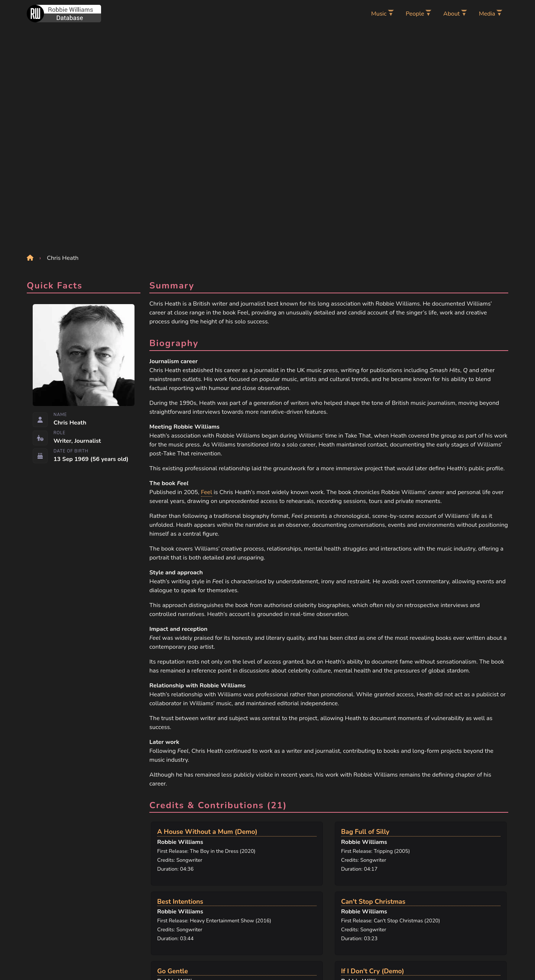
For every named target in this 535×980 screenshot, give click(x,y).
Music (379, 14)
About (451, 14)
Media (487, 14)
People (415, 14)
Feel (207, 492)
